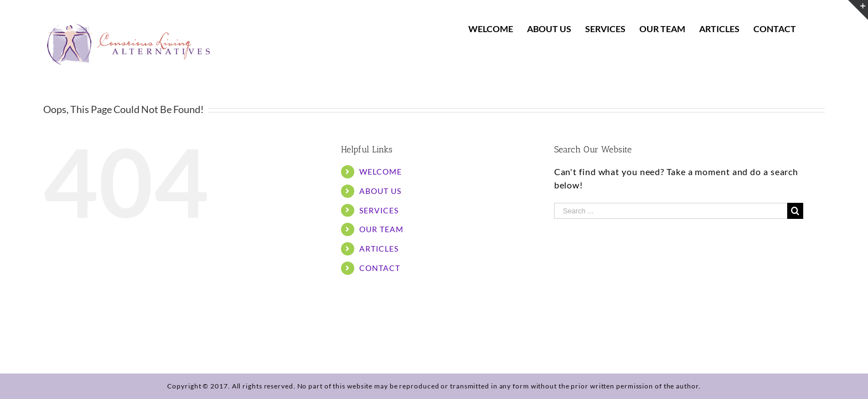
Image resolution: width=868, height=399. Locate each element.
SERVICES (379, 210)
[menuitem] (499, 29)
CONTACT (379, 268)
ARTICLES (379, 249)
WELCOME (380, 172)
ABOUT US (380, 191)
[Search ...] (671, 211)
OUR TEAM (381, 229)
